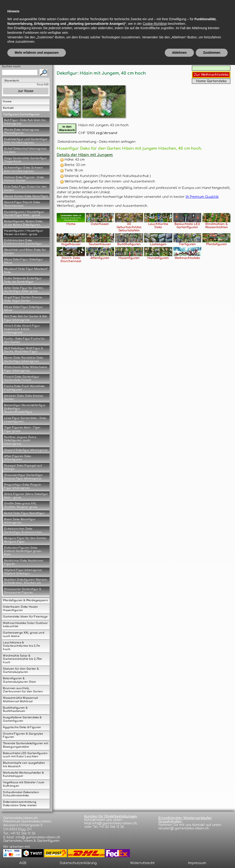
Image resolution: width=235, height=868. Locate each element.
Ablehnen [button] (179, 855)
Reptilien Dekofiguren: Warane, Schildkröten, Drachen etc (26, 581)
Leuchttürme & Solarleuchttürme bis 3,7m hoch (22, 646)
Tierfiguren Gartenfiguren (21, 114)
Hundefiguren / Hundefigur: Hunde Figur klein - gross (24, 214)
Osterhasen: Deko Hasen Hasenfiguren (20, 609)
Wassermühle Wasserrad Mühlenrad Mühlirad (20, 700)
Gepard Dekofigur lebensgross (26, 450)
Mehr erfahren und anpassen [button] (37, 855)
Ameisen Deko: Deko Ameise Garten (24, 398)
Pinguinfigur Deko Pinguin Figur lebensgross (23, 486)
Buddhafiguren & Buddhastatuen (15, 710)
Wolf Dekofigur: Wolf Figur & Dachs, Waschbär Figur (24, 350)
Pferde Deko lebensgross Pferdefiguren (22, 132)
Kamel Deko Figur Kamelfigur (24, 513)
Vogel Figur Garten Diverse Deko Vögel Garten (23, 299)
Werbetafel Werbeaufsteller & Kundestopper (23, 775)
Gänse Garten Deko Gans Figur (26, 196)
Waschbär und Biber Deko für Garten (25, 252)
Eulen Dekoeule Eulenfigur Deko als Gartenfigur (23, 280)
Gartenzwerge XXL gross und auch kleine (24, 635)
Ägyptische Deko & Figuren (22, 727)
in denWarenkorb (67, 128)
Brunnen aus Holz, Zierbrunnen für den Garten (23, 690)
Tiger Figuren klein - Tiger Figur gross (22, 429)
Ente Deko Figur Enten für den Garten (26, 188)
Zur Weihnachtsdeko (211, 75)
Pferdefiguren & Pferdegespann (25, 600)
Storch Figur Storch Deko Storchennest (22, 204)
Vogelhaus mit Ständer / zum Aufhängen (24, 784)
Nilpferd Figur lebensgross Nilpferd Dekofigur (23, 572)
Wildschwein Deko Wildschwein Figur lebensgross (26, 369)
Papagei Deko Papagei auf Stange (23, 467)
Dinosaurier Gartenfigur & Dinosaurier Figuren (23, 591)
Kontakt (8, 108)
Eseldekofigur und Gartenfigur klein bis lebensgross (26, 141)
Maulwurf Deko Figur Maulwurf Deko (26, 271)
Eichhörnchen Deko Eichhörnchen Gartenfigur (23, 242)
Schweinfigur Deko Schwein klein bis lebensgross (24, 169)
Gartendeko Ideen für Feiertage (25, 617)
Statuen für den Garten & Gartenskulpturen (21, 671)
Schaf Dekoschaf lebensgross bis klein (25, 150)
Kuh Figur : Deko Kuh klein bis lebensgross (25, 122)
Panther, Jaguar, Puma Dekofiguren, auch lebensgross (20, 441)
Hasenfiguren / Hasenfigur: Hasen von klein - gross (24, 233)
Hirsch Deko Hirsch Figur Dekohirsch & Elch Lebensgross (22, 329)
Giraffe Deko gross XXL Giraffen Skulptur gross (21, 505)
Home (7, 102)
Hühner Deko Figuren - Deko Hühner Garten (24, 179)
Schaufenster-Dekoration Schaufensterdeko (21, 794)
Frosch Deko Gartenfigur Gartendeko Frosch (22, 379)
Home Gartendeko (211, 81)
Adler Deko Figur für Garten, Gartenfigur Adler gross (24, 290)
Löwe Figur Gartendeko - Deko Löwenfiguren (25, 420)
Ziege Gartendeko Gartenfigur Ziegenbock (25, 160)
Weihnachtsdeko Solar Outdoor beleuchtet (25, 625)
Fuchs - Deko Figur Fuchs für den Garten (24, 340)
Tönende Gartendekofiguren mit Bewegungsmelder (26, 745)
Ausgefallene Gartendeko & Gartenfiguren (22, 719)
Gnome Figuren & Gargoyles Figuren (23, 736)
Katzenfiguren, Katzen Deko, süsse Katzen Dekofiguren (24, 223)
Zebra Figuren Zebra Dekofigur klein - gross (26, 496)
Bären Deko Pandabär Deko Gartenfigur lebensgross (24, 360)
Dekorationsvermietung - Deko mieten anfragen (97, 142)
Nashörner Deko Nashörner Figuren (24, 562)
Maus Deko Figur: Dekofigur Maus (24, 261)
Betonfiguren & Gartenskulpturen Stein (20, 680)
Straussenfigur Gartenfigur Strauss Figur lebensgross (24, 477)
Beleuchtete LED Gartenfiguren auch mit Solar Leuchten (25, 755)
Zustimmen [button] (212, 855)
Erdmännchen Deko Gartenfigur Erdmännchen (23, 531)
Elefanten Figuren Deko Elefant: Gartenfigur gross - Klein (23, 551)
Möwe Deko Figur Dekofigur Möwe (23, 309)
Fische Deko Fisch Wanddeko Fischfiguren (25, 388)
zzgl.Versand (107, 133)
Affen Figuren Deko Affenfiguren (18, 458)
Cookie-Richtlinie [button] (155, 826)
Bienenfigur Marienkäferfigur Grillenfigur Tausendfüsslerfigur (25, 409)
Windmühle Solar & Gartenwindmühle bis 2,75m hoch (22, 659)
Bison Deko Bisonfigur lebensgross (20, 521)
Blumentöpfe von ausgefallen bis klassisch (24, 765)
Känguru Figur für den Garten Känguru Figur (25, 540)
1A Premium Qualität (202, 197)
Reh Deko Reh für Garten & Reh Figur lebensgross (26, 318)
